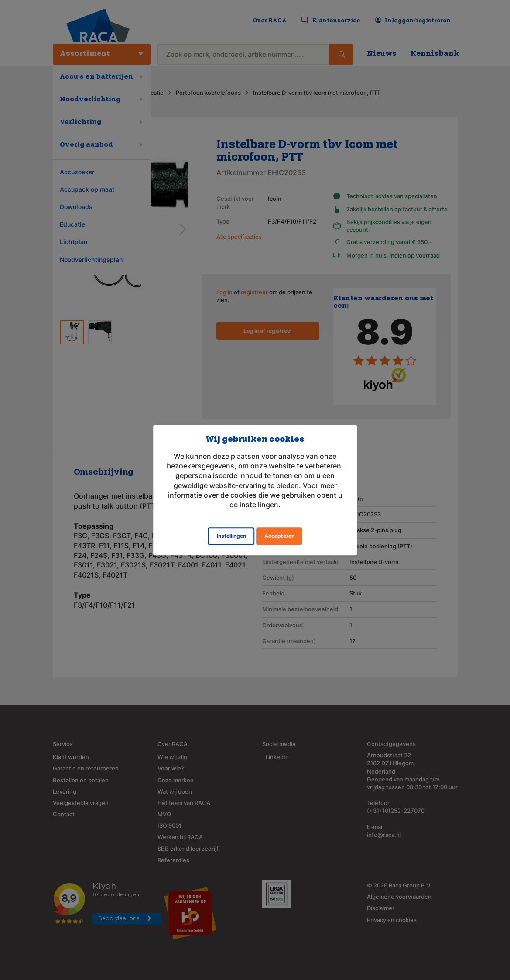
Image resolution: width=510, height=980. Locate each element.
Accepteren (279, 536)
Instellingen (231, 536)
